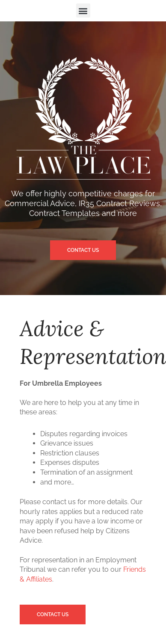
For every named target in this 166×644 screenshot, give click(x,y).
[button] (83, 10)
